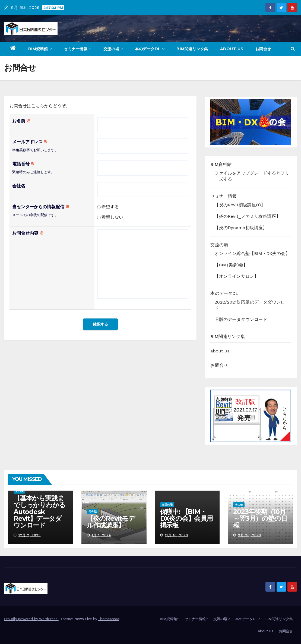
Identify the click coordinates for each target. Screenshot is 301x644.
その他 (19, 491)
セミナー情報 (78, 49)
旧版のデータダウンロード (241, 319)
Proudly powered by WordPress (31, 619)
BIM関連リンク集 (192, 49)
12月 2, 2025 (30, 535)
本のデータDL (150, 49)
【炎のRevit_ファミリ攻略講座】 (247, 216)
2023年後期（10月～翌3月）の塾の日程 (260, 518)
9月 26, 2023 (250, 535)
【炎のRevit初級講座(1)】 (240, 205)
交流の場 (113, 49)
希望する (108, 207)
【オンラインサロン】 (236, 276)
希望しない (110, 217)
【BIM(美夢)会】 (231, 265)
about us (232, 49)
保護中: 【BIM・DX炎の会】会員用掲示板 (186, 518)
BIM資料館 (40, 49)
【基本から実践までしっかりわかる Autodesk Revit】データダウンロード (39, 512)
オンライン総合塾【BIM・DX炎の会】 (252, 253)
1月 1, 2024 (101, 535)
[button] (293, 49)
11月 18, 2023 (176, 535)
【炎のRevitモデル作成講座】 (111, 522)
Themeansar (108, 619)
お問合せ (263, 49)
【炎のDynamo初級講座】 (241, 228)
